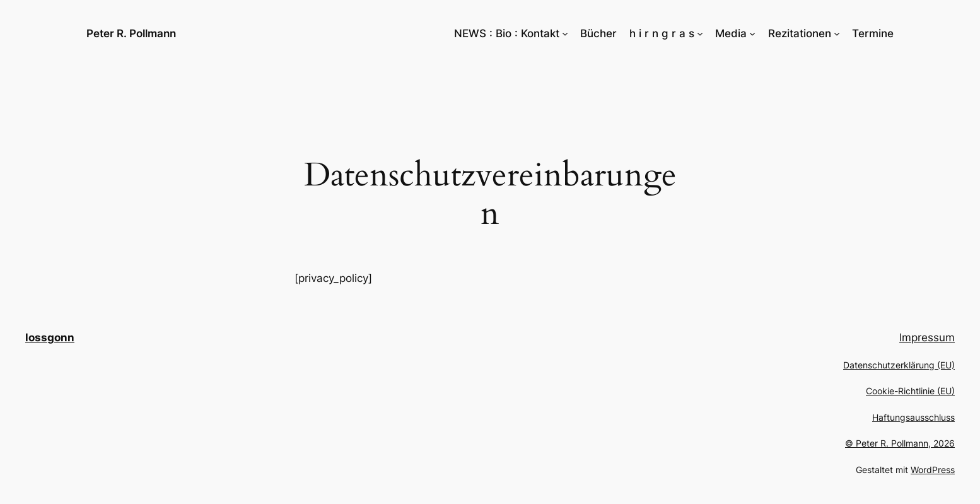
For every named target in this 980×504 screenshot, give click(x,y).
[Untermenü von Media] (752, 33)
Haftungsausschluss (913, 417)
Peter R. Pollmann (131, 33)
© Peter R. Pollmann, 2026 (900, 443)
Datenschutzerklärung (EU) (899, 365)
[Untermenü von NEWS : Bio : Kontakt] (565, 33)
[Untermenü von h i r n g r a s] (700, 33)
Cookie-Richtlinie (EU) (910, 391)
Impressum (927, 337)
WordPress (933, 470)
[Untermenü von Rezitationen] (837, 33)
